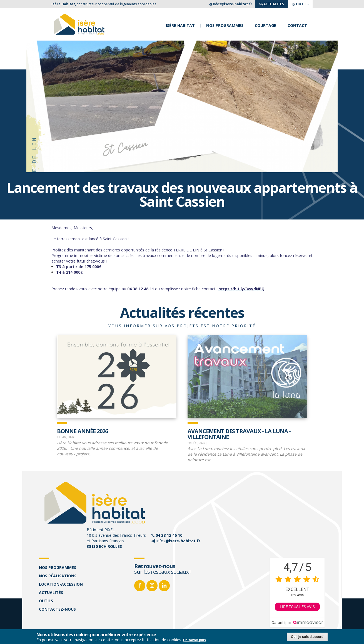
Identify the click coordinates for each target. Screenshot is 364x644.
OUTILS (300, 4)
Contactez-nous (57, 609)
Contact (297, 26)
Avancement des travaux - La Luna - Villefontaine (239, 434)
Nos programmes (225, 26)
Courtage (265, 26)
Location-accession (61, 584)
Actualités (51, 592)
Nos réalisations (58, 576)
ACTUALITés (272, 4)
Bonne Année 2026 (82, 431)
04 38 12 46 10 (169, 535)
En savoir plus (195, 641)
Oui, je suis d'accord (307, 637)
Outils (46, 601)
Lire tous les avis (297, 607)
